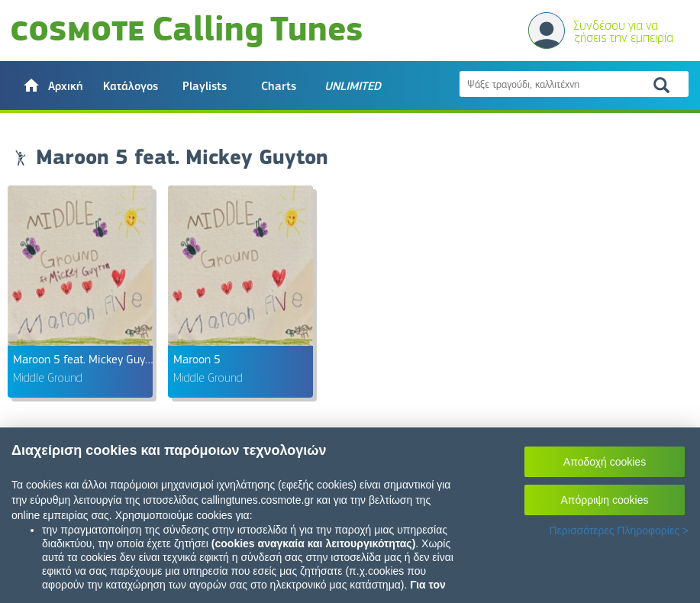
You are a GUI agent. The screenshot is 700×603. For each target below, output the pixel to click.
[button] (52, 85)
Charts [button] (279, 86)
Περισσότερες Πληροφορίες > (619, 530)
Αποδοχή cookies (605, 462)
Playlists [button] (205, 86)
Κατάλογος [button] (131, 86)
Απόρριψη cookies (605, 500)
